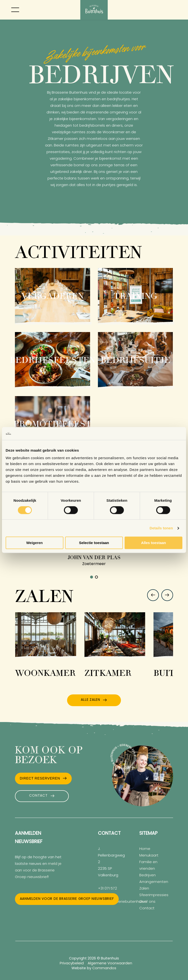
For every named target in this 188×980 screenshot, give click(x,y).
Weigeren (34, 543)
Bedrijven (147, 875)
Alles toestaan (153, 543)
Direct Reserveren (40, 778)
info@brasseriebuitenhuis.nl (123, 902)
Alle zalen (90, 700)
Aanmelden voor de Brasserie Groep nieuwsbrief (67, 899)
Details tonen (161, 528)
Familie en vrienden (148, 866)
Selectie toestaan (94, 543)
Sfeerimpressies (154, 895)
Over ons (147, 902)
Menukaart (149, 856)
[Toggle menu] (15, 10)
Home (145, 849)
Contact (38, 796)
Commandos (104, 968)
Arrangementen (154, 882)
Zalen (144, 889)
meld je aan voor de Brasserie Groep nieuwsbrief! (38, 871)
